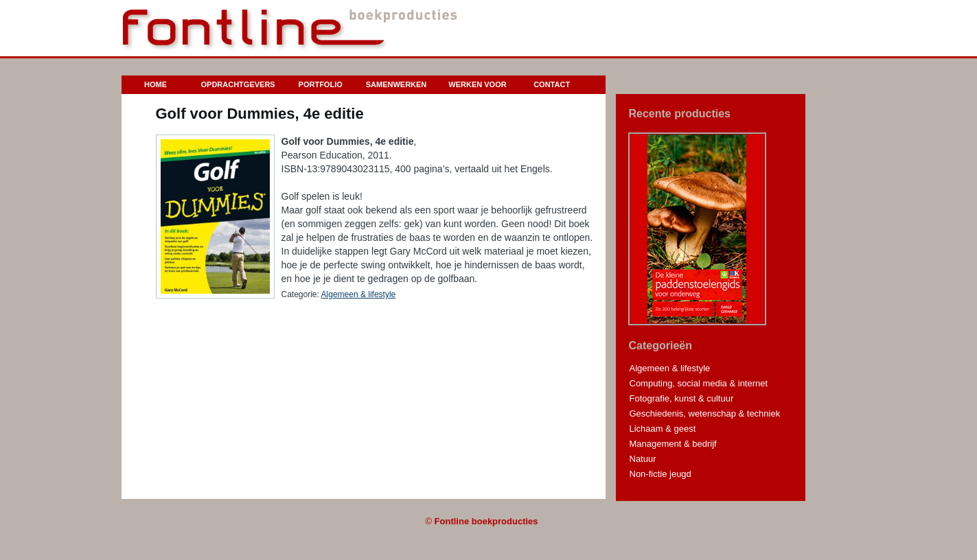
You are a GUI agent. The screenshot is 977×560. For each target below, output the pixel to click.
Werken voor (477, 84)
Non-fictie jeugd (660, 474)
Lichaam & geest (663, 429)
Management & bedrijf (673, 444)
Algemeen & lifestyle (359, 294)
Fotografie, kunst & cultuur (682, 398)
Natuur (643, 459)
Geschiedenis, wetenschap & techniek (705, 413)
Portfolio (321, 84)
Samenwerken (396, 84)
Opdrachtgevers (238, 84)
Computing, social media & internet (699, 383)
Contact (552, 84)
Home (156, 84)
